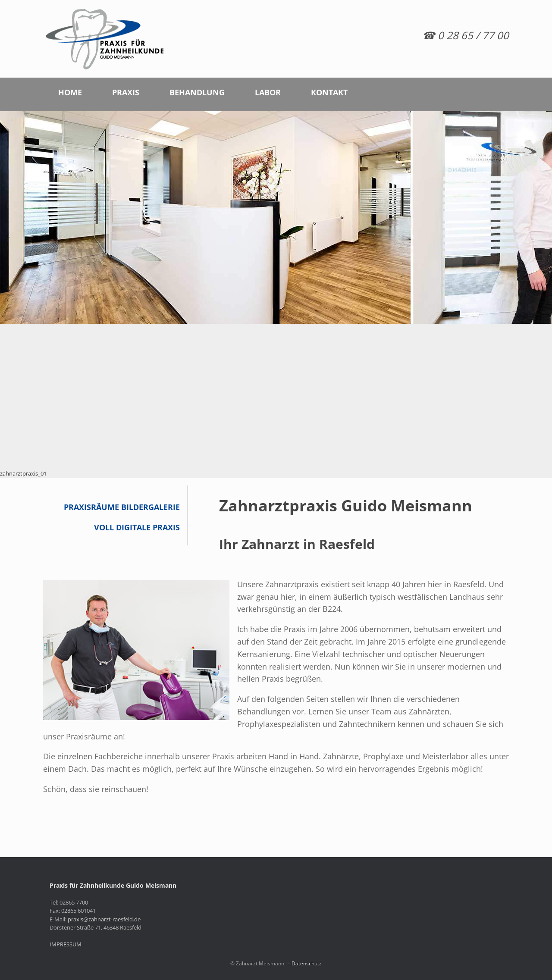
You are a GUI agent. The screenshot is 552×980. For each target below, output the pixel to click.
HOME (70, 92)
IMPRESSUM (66, 944)
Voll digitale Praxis (137, 527)
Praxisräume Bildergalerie (122, 507)
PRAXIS (126, 92)
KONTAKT (329, 92)
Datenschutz (307, 963)
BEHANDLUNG (197, 92)
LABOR (268, 92)
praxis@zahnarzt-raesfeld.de (104, 919)
